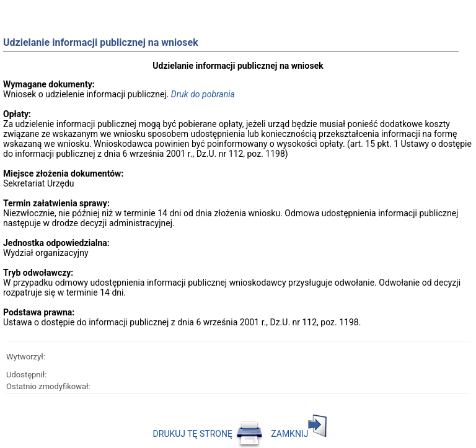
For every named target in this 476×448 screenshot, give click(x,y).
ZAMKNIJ (299, 434)
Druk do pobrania (203, 94)
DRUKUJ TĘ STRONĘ (209, 434)
